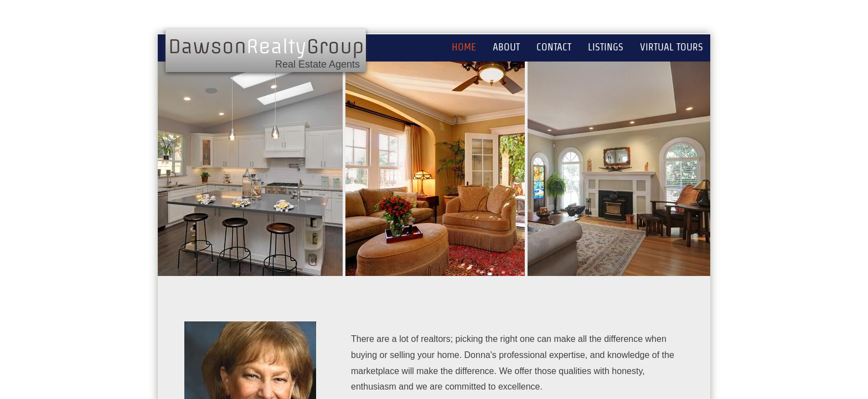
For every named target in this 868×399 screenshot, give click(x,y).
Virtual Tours (671, 47)
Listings (606, 47)
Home (464, 47)
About (506, 47)
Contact (554, 47)
